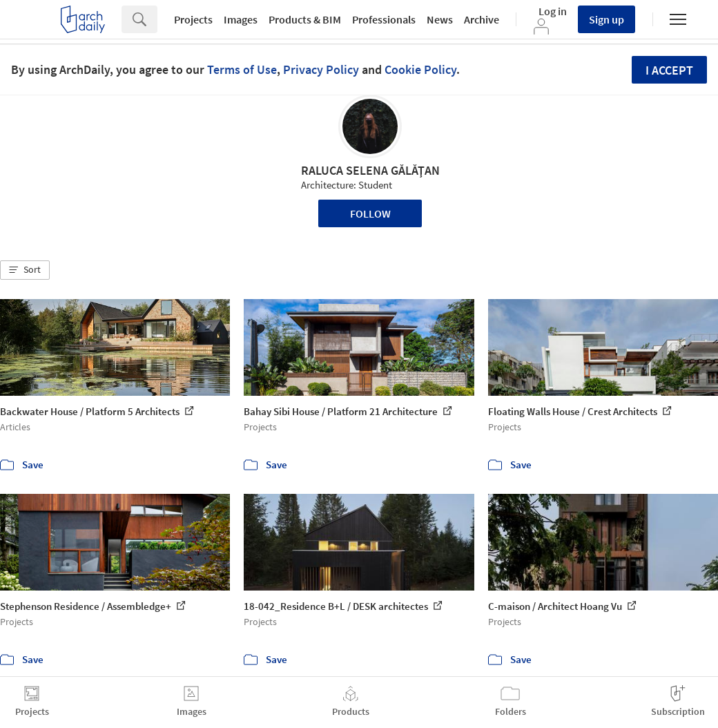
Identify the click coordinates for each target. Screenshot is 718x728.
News (440, 19)
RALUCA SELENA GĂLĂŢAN (370, 170)
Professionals (384, 19)
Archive (482, 19)
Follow (370, 213)
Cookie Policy (420, 69)
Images (241, 19)
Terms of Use (242, 69)
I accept (669, 70)
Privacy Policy (321, 69)
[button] (25, 270)
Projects (193, 19)
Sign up (607, 19)
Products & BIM (305, 19)
